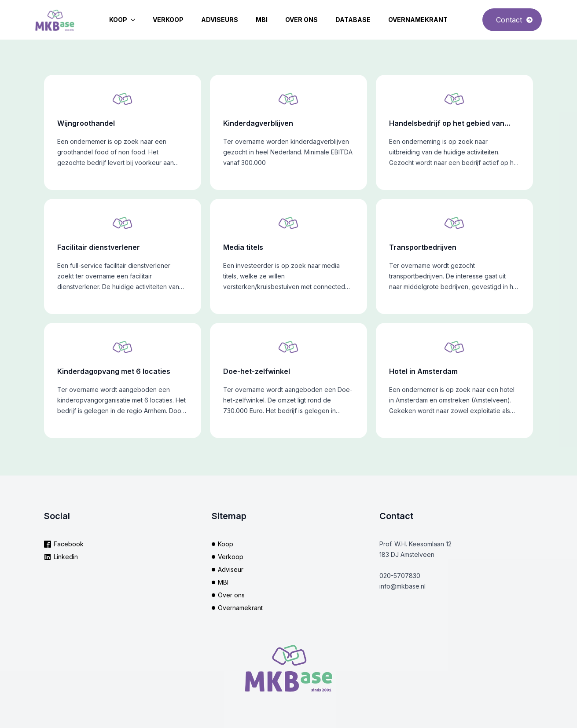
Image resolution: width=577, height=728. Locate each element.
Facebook (69, 544)
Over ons (301, 20)
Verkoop (168, 20)
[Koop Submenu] (136, 20)
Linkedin (66, 557)
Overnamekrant (418, 20)
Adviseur (231, 569)
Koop (118, 20)
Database (353, 20)
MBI (262, 20)
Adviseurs (220, 20)
